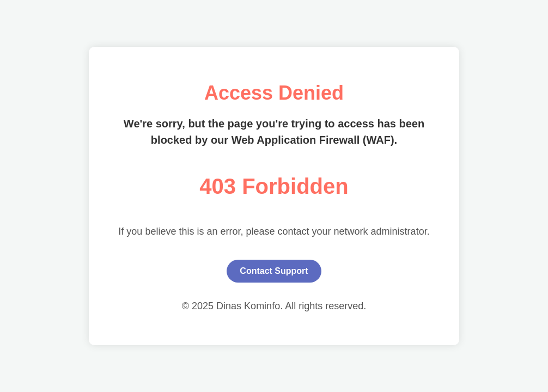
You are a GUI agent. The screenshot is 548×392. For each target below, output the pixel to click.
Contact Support (274, 271)
